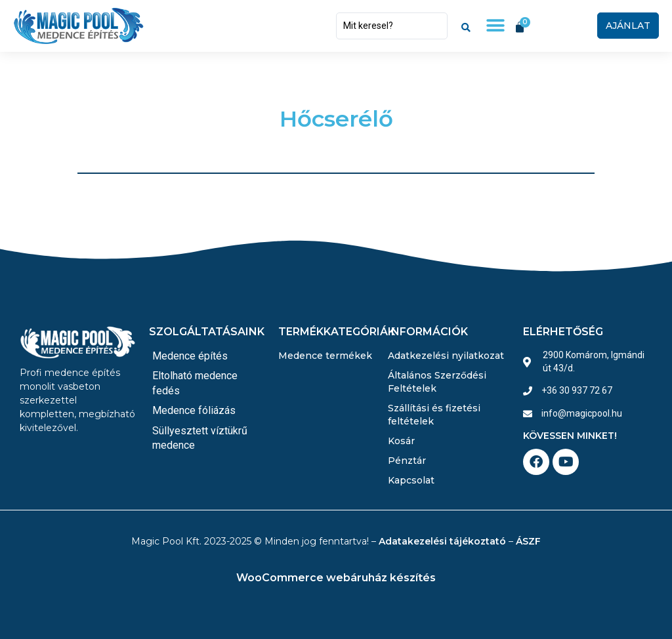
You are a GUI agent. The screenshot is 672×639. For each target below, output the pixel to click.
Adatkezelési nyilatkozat (446, 356)
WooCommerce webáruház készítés (336, 578)
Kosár (401, 441)
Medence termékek (325, 356)
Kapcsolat (411, 480)
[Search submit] (466, 26)
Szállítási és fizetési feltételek (434, 415)
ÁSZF (528, 541)
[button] (495, 26)
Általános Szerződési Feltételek (437, 382)
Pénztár (407, 461)
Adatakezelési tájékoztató (442, 541)
